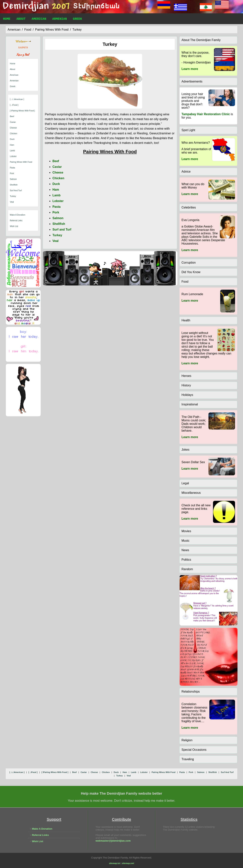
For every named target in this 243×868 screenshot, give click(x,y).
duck (12, 139)
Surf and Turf (62, 229)
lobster (13, 156)
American (39, 19)
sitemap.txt (115, 863)
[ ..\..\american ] (17, 99)
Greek (77, 19)
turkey (77, 30)
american (14, 30)
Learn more (190, 69)
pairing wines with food (52, 30)
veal (12, 202)
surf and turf (16, 190)
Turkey (57, 235)
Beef (56, 161)
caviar (13, 122)
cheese (13, 128)
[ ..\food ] (14, 105)
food (28, 30)
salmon (13, 179)
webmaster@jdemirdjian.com (113, 841)
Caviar (57, 167)
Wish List (14, 226)
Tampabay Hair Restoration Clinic (206, 114)
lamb (12, 151)
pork (12, 173)
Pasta (56, 207)
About (21, 19)
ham (12, 145)
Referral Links (16, 220)
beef (12, 116)
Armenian (60, 19)
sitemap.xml (128, 863)
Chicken (58, 178)
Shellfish (59, 224)
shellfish (14, 185)
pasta (12, 168)
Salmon (58, 218)
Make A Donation (18, 215)
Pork (56, 212)
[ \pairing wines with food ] (22, 111)
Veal (55, 241)
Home (7, 19)
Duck (56, 184)
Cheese (58, 172)
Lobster (58, 201)
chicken (14, 133)
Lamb (56, 195)
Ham (56, 190)
